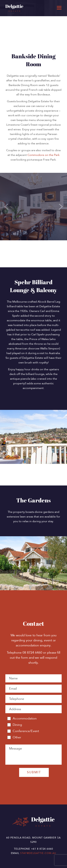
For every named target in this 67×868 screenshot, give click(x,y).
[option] (33, 563)
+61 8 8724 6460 (42, 849)
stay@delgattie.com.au (38, 853)
